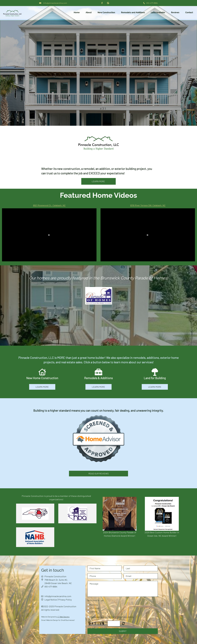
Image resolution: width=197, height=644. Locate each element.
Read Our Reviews (98, 473)
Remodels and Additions (133, 12)
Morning (94, 605)
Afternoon (95, 608)
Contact (189, 12)
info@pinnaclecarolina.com (55, 3)
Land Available (158, 12)
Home (77, 12)
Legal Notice (51, 600)
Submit (123, 631)
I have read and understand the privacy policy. (112, 617)
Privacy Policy (65, 600)
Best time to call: (96, 600)
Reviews (175, 12)
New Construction (106, 12)
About (89, 12)
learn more (99, 181)
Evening (94, 612)
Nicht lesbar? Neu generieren (123, 623)
